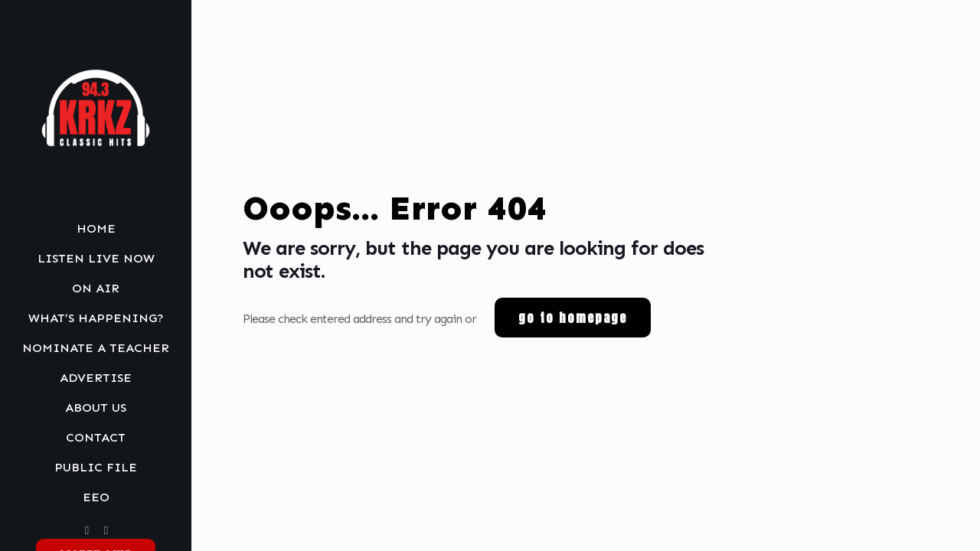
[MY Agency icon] (106, 530)
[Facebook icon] (87, 530)
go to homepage (573, 318)
